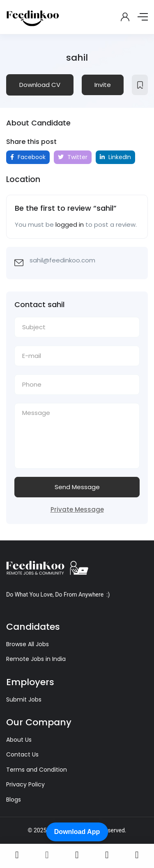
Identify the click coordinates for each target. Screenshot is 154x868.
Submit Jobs (24, 699)
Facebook (28, 157)
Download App (77, 832)
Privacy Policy (25, 784)
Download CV (40, 85)
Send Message (77, 487)
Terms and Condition (37, 770)
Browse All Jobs (28, 644)
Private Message (77, 509)
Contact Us (22, 754)
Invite (103, 85)
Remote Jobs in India (36, 659)
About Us (19, 740)
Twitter (73, 157)
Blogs (14, 800)
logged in (70, 224)
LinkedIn (115, 157)
